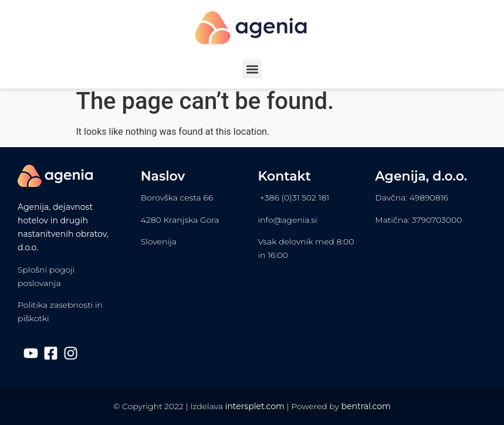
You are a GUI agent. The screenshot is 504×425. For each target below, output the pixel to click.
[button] (252, 69)
